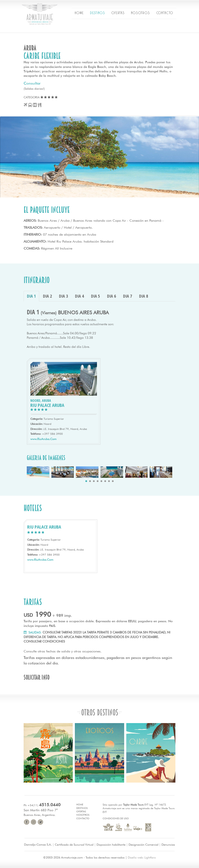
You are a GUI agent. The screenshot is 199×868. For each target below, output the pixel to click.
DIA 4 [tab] (79, 296)
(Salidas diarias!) (34, 89)
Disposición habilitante (111, 845)
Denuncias (168, 845)
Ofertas (81, 811)
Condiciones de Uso (116, 818)
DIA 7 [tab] (128, 296)
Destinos (82, 808)
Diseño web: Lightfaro (142, 857)
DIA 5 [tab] (95, 296)
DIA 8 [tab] (144, 296)
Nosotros (83, 815)
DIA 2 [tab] (47, 296)
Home (80, 805)
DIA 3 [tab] (63, 296)
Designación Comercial (143, 845)
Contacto (83, 818)
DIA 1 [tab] (31, 296)
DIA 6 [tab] (112, 296)
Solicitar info (37, 677)
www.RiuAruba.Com (43, 439)
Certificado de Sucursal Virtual (74, 845)
